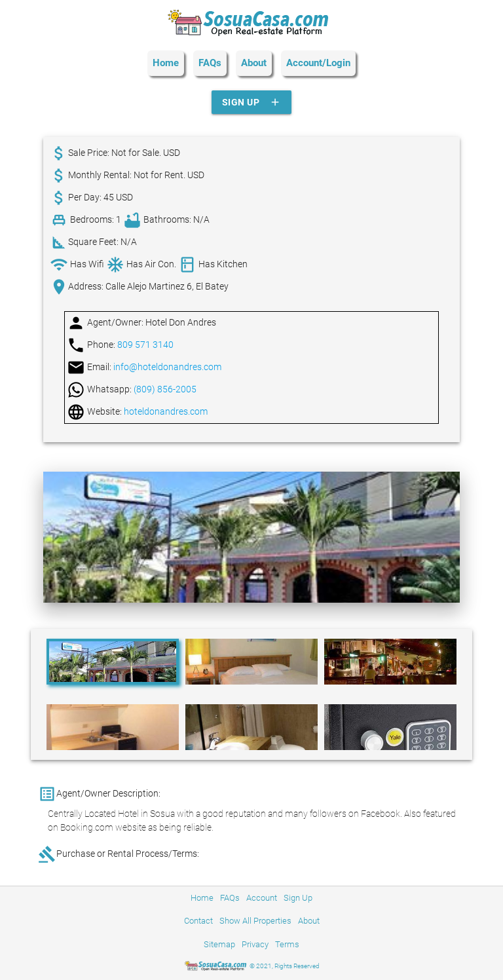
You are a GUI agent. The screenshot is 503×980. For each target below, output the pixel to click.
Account (262, 898)
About (254, 63)
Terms (287, 944)
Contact (198, 921)
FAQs (210, 63)
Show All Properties (255, 921)
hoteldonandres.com (166, 411)
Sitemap (219, 944)
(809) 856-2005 (165, 389)
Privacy (255, 944)
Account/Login (318, 63)
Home (166, 63)
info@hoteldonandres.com (167, 367)
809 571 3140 (145, 345)
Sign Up (252, 102)
